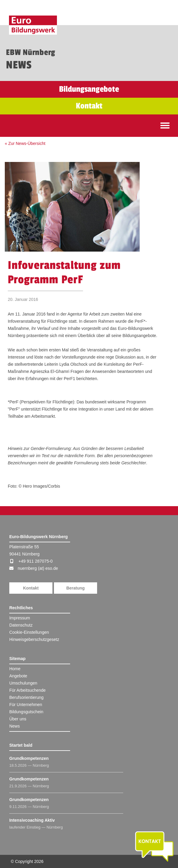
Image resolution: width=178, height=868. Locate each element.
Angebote (18, 676)
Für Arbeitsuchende (27, 690)
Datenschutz (21, 625)
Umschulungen (23, 683)
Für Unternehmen (26, 705)
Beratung (75, 588)
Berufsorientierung (26, 697)
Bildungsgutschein (26, 712)
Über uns (18, 719)
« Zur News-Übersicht (25, 143)
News (15, 726)
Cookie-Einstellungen (29, 632)
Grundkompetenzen (29, 758)
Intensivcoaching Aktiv (32, 820)
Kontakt (31, 588)
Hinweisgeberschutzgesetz (34, 639)
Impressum (20, 618)
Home (15, 669)
